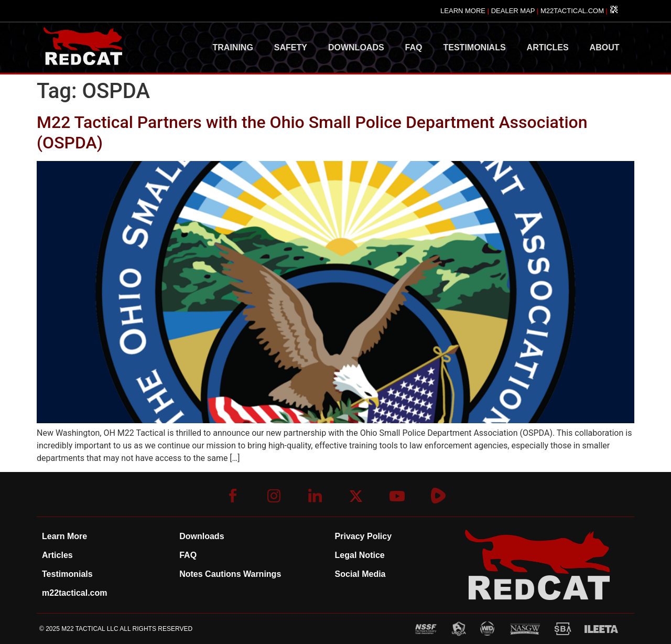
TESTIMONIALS (475, 47)
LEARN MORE (463, 11)
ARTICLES (548, 47)
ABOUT (605, 47)
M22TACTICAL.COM (572, 11)
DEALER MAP (513, 11)
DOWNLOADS (356, 47)
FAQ (414, 47)
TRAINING (233, 47)
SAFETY (291, 47)
